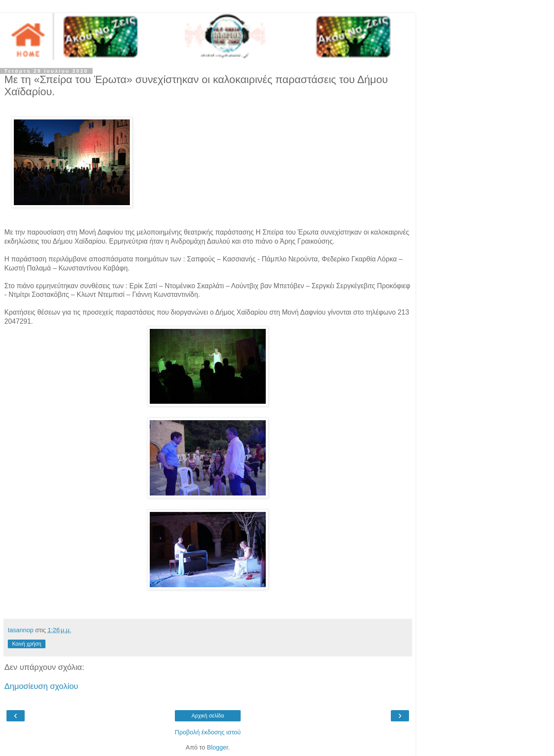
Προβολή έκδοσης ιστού (208, 732)
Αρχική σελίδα (208, 716)
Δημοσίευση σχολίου (41, 686)
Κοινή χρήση (27, 644)
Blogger (217, 747)
